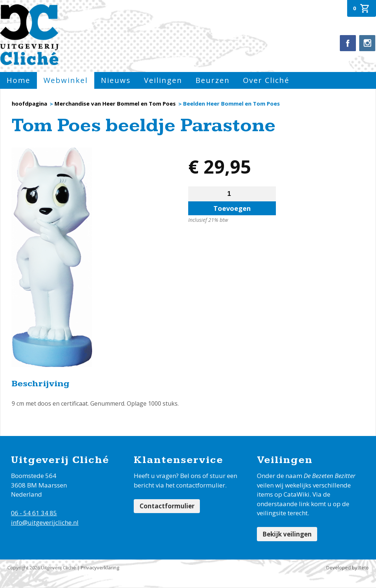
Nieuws (116, 80)
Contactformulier (168, 507)
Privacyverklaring (100, 569)
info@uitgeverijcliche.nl (45, 522)
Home (18, 80)
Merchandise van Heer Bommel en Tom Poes (115, 103)
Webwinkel (66, 80)
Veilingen (163, 80)
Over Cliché (266, 80)
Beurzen (213, 80)
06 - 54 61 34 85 (34, 513)
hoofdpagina (29, 103)
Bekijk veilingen (288, 534)
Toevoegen (232, 208)
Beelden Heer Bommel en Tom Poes (231, 103)
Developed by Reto (347, 569)
